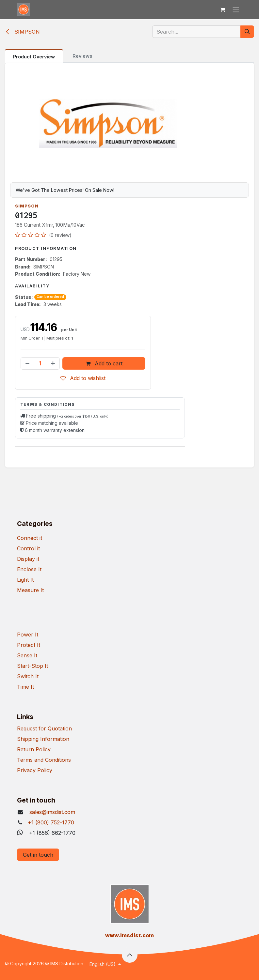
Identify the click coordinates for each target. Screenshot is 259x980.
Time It (25, 687)
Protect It (29, 645)
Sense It (27, 655)
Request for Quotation (44, 728)
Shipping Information (43, 739)
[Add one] (54, 363)
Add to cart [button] (104, 363)
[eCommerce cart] (223, 9)
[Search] (247, 32)
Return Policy (34, 749)
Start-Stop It (32, 666)
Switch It (28, 676)
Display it (28, 559)
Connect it (30, 538)
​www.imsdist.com (129, 935)
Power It (28, 635)
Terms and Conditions (44, 760)
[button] (130, 955)
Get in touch (38, 855)
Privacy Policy (35, 770)
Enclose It (29, 569)
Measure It (30, 590)
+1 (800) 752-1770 (51, 822)
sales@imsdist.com (51, 812)
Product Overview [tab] (34, 57)
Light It (25, 580)
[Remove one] (27, 363)
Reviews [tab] (82, 56)
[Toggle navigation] (236, 9)
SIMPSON (22, 32)
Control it (28, 548)
